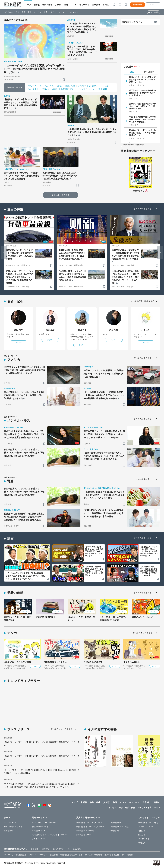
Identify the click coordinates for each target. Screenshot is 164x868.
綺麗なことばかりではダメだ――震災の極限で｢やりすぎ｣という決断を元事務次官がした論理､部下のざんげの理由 (125, 254)
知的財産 (54, 855)
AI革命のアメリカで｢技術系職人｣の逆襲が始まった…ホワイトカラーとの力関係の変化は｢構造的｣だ (103, 374)
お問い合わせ (127, 855)
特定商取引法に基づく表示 (71, 855)
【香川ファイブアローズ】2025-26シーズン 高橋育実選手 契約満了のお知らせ (40, 744)
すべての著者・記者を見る (142, 301)
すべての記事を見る (143, 358)
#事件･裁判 (102, 89)
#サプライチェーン (86, 89)
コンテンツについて (146, 827)
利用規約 (142, 843)
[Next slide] (160, 253)
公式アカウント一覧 (61, 849)
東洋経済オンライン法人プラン (89, 823)
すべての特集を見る (143, 209)
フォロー (18, 342)
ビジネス (9, 12)
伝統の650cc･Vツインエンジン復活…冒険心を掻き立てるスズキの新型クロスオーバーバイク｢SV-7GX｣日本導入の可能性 (20, 277)
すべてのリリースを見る (61, 729)
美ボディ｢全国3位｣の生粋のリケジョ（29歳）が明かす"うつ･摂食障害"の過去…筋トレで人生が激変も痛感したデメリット (24, 434)
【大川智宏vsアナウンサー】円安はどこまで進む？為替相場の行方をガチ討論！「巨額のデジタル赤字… (149, 571)
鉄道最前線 (9, 831)
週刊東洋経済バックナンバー (138, 151)
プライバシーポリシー (38, 855)
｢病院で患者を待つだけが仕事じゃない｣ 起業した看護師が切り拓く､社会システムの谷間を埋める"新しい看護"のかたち (104, 456)
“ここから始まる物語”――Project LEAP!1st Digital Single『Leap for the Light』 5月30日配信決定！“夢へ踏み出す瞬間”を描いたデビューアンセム (40, 786)
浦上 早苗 (82, 330)
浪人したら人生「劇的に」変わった (82, 619)
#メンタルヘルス (47, 86)
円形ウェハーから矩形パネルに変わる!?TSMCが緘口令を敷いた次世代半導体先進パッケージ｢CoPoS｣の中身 (82, 51)
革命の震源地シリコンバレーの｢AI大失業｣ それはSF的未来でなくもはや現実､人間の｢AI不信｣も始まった (25, 395)
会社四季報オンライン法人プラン (90, 827)
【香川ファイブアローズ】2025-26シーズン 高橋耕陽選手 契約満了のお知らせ (40, 758)
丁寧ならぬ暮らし (132, 662)
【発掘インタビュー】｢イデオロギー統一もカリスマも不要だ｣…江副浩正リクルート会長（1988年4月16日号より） (21, 104)
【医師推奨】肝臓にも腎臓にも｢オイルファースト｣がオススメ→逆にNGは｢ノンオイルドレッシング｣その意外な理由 (104, 495)
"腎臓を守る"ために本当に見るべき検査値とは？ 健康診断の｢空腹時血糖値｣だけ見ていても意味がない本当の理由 (103, 513)
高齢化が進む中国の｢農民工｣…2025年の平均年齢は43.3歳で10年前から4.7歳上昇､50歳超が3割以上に (60, 176)
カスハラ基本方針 (112, 855)
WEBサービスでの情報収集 (15, 855)
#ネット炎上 (33, 89)
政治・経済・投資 (23, 12)
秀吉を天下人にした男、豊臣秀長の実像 (18, 619)
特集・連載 (48, 5)
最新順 (37, 5)
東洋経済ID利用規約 (93, 855)
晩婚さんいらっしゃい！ (143, 617)
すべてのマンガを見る (142, 633)
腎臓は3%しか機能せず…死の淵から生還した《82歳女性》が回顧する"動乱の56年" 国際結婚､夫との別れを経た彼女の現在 (24, 517)
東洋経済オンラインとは (132, 22)
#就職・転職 (70, 86)
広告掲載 (77, 849)
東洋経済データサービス (86, 831)
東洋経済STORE (39, 831)
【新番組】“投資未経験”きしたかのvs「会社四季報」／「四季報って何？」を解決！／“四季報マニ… (94, 571)
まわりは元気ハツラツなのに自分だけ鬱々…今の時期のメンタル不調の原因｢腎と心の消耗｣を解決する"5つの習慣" (24, 453)
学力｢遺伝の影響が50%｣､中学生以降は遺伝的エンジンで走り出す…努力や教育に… (142, 119)
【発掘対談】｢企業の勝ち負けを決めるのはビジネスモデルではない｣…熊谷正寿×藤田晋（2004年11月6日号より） (92, 132)
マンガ (74, 5)
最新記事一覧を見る (61, 195)
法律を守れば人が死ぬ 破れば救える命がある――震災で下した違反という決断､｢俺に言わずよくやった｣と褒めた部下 (125, 277)
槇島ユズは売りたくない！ (56, 662)
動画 (66, 5)
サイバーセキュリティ (13, 827)
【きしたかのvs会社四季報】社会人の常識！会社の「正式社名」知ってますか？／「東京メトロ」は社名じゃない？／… (25, 576)
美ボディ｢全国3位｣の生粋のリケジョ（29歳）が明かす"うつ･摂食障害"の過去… (142, 106)
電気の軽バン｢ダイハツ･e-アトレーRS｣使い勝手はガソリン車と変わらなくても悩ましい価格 (20, 254)
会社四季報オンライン (41, 827)
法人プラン (143, 835)
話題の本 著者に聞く (46, 617)
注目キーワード (14, 87)
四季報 (95, 5)
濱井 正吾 (50, 330)
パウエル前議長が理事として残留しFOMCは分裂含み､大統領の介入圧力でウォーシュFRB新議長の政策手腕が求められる (104, 395)
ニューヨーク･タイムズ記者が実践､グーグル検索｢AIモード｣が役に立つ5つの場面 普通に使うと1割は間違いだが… (34, 69)
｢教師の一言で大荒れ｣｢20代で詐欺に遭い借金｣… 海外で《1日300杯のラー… (143, 133)
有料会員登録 (138, 5)
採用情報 (46, 849)
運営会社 (34, 849)
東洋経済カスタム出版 (120, 827)
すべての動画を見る (143, 538)
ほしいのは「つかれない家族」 (19, 662)
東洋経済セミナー (84, 835)
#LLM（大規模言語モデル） (64, 89)
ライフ (53, 12)
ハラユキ (146, 330)
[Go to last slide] (4, 253)
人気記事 (129, 67)
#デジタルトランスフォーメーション (93, 86)
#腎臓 (59, 86)
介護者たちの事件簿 (93, 662)
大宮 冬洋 (114, 330)
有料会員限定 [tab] (149, 72)
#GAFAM (45, 89)
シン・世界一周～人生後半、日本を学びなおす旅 (114, 619)
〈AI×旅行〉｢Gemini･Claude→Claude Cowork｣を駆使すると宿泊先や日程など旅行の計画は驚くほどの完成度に (82, 28)
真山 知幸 (19, 330)
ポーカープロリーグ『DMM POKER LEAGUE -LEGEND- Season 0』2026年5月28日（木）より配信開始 (40, 772)
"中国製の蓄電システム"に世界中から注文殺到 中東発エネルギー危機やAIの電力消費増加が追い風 (72, 276)
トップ (28, 5)
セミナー (83, 5)
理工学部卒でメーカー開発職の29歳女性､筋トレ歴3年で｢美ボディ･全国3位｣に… (142, 93)
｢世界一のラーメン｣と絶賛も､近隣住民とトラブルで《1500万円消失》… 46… (142, 80)
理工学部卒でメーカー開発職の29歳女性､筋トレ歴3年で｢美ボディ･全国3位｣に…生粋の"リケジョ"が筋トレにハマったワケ (104, 434)
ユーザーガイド (145, 839)
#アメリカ (32, 86)
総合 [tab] (132, 72)
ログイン (153, 5)
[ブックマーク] (64, 80)
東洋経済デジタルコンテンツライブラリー (49, 835)
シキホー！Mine (38, 839)
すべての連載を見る (143, 593)
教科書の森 (115, 831)
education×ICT (10, 823)
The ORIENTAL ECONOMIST (44, 823)
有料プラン (143, 831)
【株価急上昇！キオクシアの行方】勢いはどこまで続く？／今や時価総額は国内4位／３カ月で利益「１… (149, 551)
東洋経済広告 (116, 823)
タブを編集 (155, 12)
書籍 (105, 5)
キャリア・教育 (41, 12)
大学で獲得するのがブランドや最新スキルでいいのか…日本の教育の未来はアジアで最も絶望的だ (22, 176)
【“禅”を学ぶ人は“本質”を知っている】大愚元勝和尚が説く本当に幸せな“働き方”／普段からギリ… (94, 551)
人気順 (58, 5)
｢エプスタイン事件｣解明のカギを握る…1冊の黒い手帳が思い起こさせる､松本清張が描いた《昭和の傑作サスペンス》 (24, 370)
